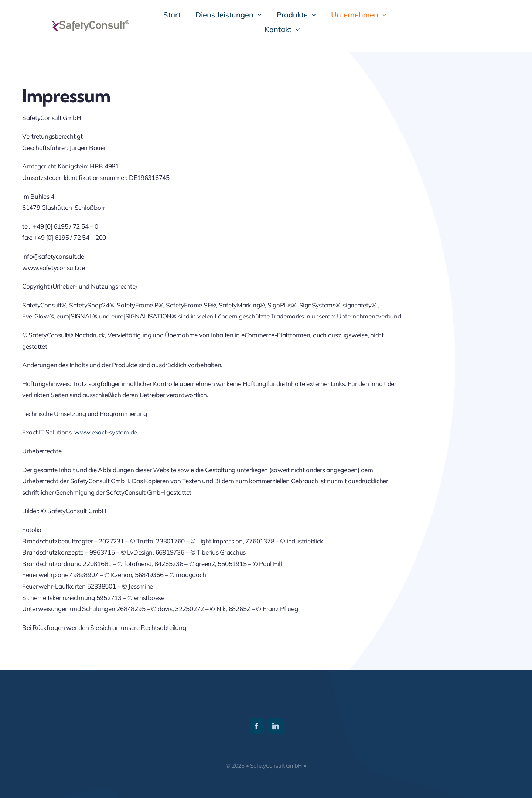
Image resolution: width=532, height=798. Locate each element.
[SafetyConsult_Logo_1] (90, 23)
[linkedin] (276, 726)
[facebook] (256, 726)
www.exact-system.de (106, 432)
